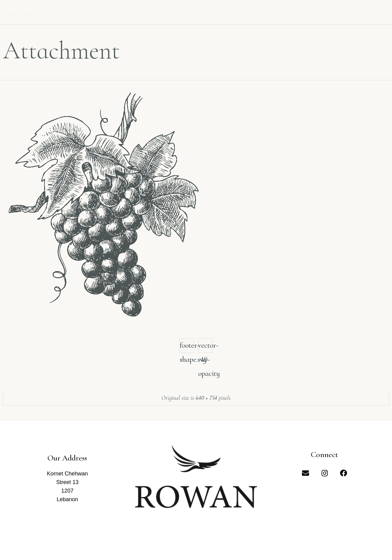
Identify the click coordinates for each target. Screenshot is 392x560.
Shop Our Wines (311, 13)
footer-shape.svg (187, 347)
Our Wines (171, 13)
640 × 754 (206, 398)
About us (125, 13)
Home (89, 13)
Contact (256, 13)
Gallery (215, 13)
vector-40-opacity (205, 347)
